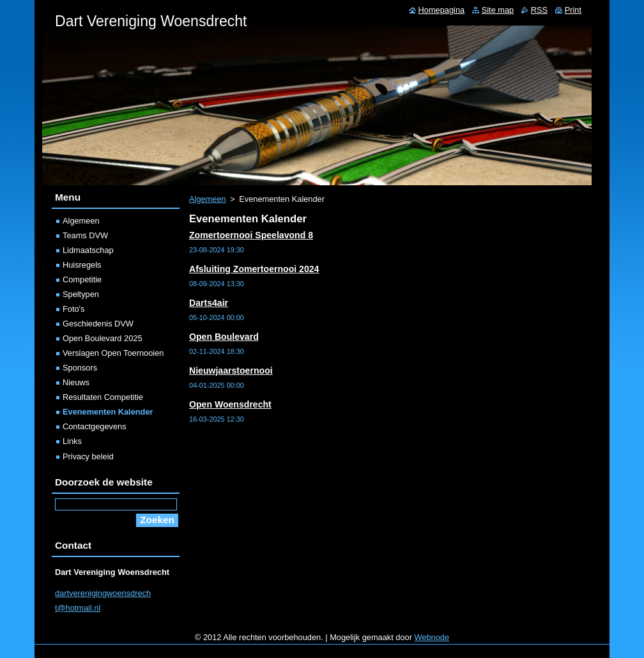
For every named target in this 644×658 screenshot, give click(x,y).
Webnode (432, 637)
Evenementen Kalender (108, 412)
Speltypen (81, 294)
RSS (539, 10)
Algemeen (208, 199)
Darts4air (209, 303)
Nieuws (76, 382)
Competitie (82, 279)
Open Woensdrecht (230, 404)
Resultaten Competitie (103, 397)
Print (573, 10)
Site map (498, 10)
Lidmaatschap (88, 250)
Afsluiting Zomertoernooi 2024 (254, 269)
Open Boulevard (224, 337)
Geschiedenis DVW (98, 324)
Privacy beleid (88, 456)
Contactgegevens (95, 426)
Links (72, 441)
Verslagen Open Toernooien (113, 353)
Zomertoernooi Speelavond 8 (251, 235)
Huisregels (82, 265)
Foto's (73, 309)
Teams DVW (85, 235)
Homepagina (442, 10)
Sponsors (80, 368)
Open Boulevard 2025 (103, 338)
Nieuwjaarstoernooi (231, 371)
